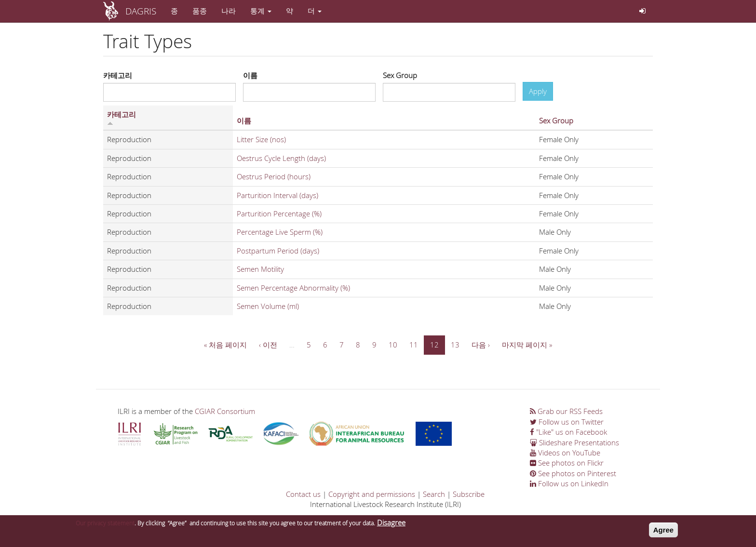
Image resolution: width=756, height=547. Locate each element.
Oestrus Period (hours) (274, 176)
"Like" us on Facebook (568, 432)
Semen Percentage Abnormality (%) (293, 288)
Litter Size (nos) (261, 139)
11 (414, 345)
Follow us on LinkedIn (569, 483)
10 (393, 345)
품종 (200, 11)
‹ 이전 (268, 345)
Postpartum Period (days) (278, 251)
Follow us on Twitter (567, 422)
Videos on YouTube (565, 453)
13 (455, 345)
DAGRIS (141, 11)
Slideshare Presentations (574, 442)
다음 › (481, 345)
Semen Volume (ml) (268, 306)
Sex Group (400, 75)
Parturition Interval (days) (277, 195)
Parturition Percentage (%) (279, 213)
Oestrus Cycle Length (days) (281, 158)
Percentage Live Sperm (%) (280, 232)
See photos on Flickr (567, 463)
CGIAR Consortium (225, 411)
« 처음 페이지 (225, 345)
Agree (664, 532)
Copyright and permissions (372, 494)
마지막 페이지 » (527, 345)
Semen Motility (260, 269)
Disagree (391, 524)
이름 (250, 75)
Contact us (303, 494)
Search (434, 494)
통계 (261, 11)
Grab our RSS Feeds (566, 411)
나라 (229, 11)
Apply (538, 91)
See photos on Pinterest (573, 473)
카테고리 (118, 75)
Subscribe (469, 494)
